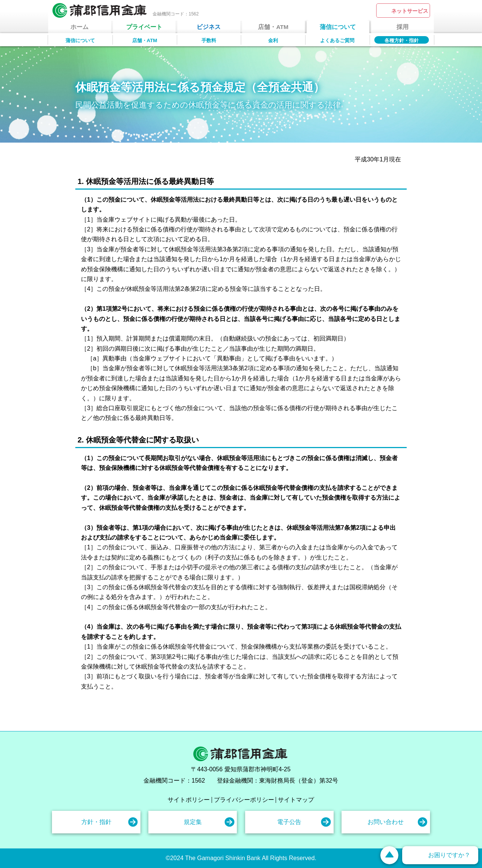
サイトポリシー (189, 800)
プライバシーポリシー (244, 800)
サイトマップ (296, 800)
